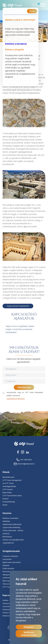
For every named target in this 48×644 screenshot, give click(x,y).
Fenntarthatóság (9, 502)
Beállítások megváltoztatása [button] (29, 634)
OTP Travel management (12, 480)
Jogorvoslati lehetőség (11, 527)
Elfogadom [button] (29, 627)
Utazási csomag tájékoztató (13, 540)
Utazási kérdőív (8, 613)
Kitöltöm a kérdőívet (16, 44)
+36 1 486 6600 (24, 460)
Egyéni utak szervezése (12, 562)
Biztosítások (7, 537)
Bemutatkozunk (8, 477)
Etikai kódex (7, 493)
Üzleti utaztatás (8, 568)
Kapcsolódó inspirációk (18, 306)
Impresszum (7, 616)
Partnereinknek (8, 610)
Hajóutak (6, 565)
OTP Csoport (8, 489)
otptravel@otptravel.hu (24, 464)
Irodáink (6, 600)
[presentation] (24, 405)
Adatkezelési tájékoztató (16, 399)
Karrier (5, 505)
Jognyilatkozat (8, 543)
